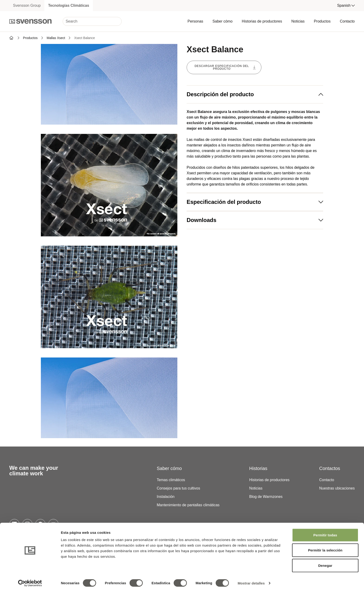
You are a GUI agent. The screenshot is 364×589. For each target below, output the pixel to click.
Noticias (298, 21)
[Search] (92, 21)
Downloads (255, 220)
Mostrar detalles (251, 580)
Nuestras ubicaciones (337, 488)
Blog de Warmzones (266, 497)
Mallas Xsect (56, 38)
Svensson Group (27, 5)
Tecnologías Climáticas (69, 5)
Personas (195, 21)
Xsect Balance (84, 38)
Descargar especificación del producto (225, 67)
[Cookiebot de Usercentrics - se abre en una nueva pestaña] (30, 580)
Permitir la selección (325, 547)
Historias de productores (262, 21)
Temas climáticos (171, 480)
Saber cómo (222, 21)
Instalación (166, 497)
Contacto (347, 21)
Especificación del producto (255, 202)
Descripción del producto (255, 94)
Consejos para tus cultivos (178, 488)
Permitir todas (325, 532)
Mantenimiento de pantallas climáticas (188, 505)
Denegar (325, 562)
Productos (322, 21)
